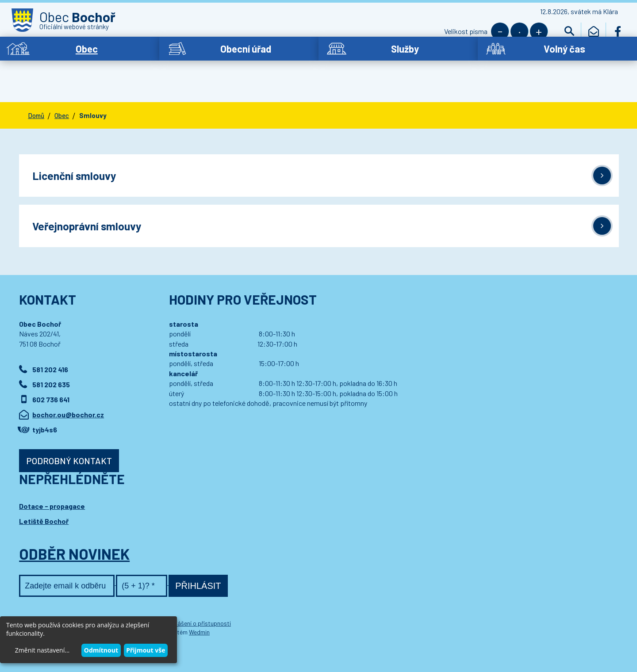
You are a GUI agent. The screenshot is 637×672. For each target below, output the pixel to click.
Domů (36, 90)
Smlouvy (93, 90)
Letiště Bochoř (44, 499)
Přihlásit (198, 564)
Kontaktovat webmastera (125, 601)
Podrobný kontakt (69, 439)
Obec (62, 90)
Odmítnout (101, 650)
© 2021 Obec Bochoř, (61, 601)
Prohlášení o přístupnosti (197, 601)
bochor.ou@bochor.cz (68, 392)
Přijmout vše (146, 650)
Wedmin (199, 610)
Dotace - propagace (52, 484)
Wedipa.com (48, 610)
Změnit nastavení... (42, 650)
